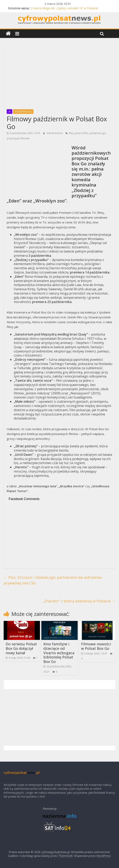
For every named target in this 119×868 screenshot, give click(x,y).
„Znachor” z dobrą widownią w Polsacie (79, 601)
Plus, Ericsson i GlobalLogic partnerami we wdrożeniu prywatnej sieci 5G (53, 580)
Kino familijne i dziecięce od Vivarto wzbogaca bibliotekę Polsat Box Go (59, 653)
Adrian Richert (55, 133)
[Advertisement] (60, 75)
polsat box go (97, 133)
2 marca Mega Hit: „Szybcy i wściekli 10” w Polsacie (64, 8)
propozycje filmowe (18, 138)
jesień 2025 (81, 133)
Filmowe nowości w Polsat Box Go (96, 646)
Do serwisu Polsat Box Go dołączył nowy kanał (21, 648)
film (71, 133)
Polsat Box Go (23, 112)
